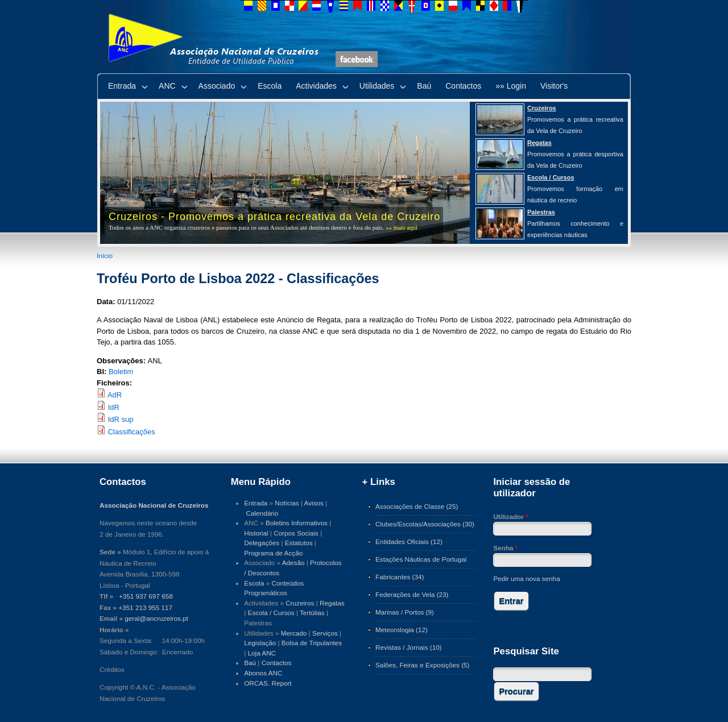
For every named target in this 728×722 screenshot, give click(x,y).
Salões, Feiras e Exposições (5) (422, 665)
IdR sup (121, 419)
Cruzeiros (300, 603)
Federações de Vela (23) (412, 594)
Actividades (316, 86)
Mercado (294, 633)
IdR (114, 407)
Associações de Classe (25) (417, 506)
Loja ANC (262, 653)
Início (105, 256)
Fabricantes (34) (400, 577)
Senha (505, 548)
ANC (167, 86)
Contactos (463, 86)
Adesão (293, 563)
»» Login (511, 86)
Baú (424, 86)
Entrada (122, 86)
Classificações (132, 432)
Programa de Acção (273, 553)
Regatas (332, 603)
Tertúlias (312, 613)
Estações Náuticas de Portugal (421, 559)
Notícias (287, 503)
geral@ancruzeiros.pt (156, 618)
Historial (256, 533)
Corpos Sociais (296, 533)
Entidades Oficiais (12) (409, 541)
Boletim (121, 372)
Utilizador (510, 516)
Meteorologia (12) (402, 630)
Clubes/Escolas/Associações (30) (425, 524)
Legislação (260, 643)
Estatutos (299, 543)
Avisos (314, 503)
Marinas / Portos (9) (405, 612)
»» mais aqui (402, 227)
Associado (217, 86)
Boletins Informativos (297, 523)
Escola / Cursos (271, 613)
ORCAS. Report (268, 683)
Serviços (325, 633)
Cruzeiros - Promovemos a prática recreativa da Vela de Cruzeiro (274, 217)
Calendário (262, 513)
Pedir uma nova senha (526, 578)
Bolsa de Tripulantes (312, 643)
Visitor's (554, 86)
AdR (115, 395)
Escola (270, 86)
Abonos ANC (263, 673)
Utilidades (377, 86)
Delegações (262, 543)
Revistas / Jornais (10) (409, 647)
